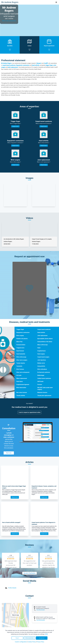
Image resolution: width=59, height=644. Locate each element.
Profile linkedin (12, 588)
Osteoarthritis (41, 366)
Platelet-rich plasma (22, 339)
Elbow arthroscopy (43, 345)
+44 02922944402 (41, 620)
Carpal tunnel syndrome (44, 329)
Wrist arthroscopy (21, 357)
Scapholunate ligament (23, 385)
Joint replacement (42, 336)
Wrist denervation (21, 388)
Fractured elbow (21, 345)
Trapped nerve (20, 348)
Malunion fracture (42, 392)
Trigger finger (20, 329)
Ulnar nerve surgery (22, 360)
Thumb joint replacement (44, 396)
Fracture (40, 385)
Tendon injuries (21, 363)
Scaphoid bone (42, 351)
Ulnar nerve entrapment (23, 372)
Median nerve (41, 363)
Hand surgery (41, 354)
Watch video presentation (9, 21)
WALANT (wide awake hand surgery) (45, 388)
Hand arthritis (41, 332)
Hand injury (20, 381)
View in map (15, 615)
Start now (9, 453)
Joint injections (42, 360)
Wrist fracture (20, 369)
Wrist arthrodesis (42, 369)
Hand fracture (20, 351)
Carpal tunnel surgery (43, 357)
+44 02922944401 (41, 610)
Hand (39, 348)
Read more (15, 126)
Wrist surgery (20, 336)
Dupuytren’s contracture (23, 332)
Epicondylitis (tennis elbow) (45, 339)
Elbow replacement (22, 378)
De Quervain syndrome (44, 372)
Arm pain (19, 375)
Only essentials (29, 638)
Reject (17, 638)
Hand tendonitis (21, 354)
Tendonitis (19, 366)
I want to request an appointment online (30, 412)
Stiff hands (40, 381)
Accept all (42, 638)
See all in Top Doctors (29, 573)
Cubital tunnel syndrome (44, 378)
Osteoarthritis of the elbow (45, 342)
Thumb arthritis (21, 396)
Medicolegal (41, 375)
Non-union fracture (22, 392)
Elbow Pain (19, 342)
